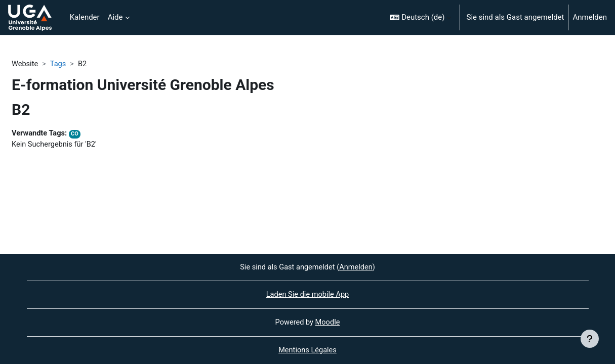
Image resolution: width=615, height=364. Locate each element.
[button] (420, 17)
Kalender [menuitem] (85, 17)
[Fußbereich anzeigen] (590, 339)
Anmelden (590, 17)
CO (77, 135)
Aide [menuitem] (115, 17)
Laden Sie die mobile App (307, 294)
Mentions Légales (307, 350)
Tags (59, 64)
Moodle (328, 322)
